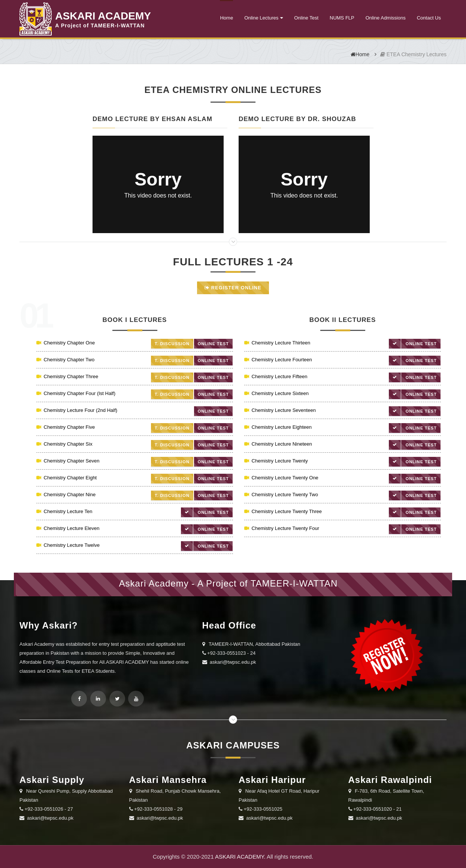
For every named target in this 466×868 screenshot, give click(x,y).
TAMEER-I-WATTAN (294, 583)
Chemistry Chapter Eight (66, 478)
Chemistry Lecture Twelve (68, 545)
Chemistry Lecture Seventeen (280, 410)
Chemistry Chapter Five (66, 427)
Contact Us (429, 18)
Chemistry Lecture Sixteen (276, 393)
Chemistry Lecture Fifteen (276, 376)
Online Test (306, 18)
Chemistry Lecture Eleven (68, 528)
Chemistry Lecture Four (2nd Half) (77, 410)
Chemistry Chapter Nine (66, 495)
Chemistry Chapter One (66, 343)
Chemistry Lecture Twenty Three (283, 511)
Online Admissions (386, 18)
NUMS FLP (342, 18)
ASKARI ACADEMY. (240, 857)
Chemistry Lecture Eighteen (278, 427)
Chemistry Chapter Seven (68, 461)
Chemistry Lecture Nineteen (278, 444)
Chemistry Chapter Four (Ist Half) (76, 393)
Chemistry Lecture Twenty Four (282, 528)
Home (226, 18)
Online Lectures (261, 18)
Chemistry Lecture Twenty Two (281, 495)
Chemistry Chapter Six (64, 444)
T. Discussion (172, 344)
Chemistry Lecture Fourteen (278, 360)
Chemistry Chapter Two (65, 360)
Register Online (233, 288)
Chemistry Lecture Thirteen (277, 343)
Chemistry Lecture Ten (64, 511)
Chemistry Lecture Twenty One (281, 478)
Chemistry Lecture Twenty (276, 461)
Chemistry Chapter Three (67, 376)
